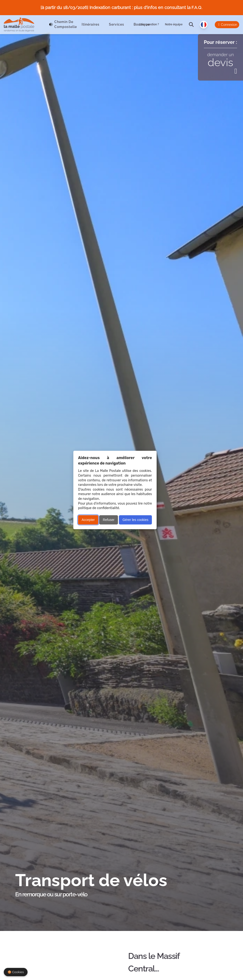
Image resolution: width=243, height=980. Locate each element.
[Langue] (204, 25)
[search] (191, 25)
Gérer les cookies (135, 520)
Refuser (109, 520)
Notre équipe (174, 24)
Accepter (88, 520)
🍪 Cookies (16, 972)
